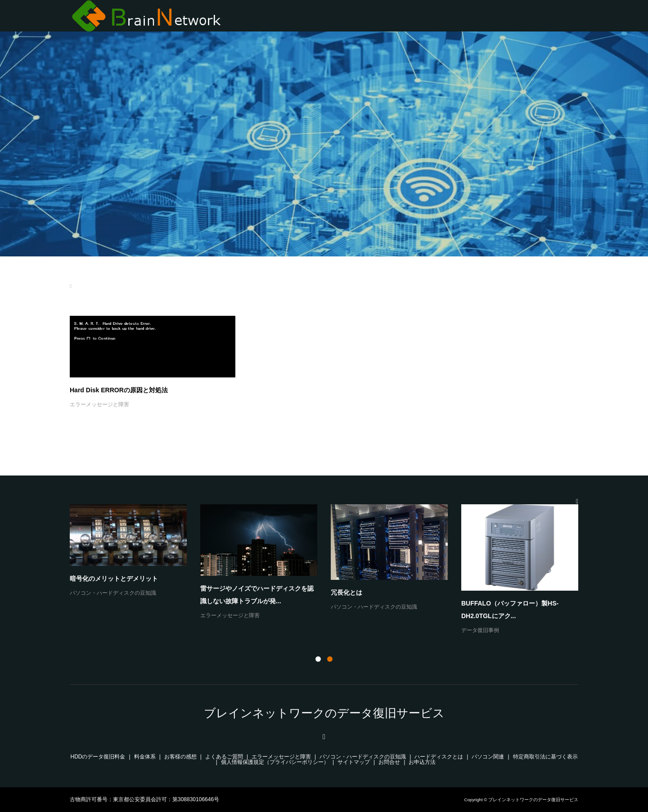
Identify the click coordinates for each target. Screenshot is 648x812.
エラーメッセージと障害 (99, 404)
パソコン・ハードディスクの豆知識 (113, 593)
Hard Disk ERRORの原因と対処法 (119, 390)
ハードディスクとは (439, 757)
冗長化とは (346, 592)
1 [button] (318, 659)
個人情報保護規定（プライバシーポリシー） (275, 762)
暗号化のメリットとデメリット (114, 579)
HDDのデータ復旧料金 (98, 757)
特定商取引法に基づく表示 (545, 757)
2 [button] (330, 659)
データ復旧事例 (480, 630)
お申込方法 (422, 762)
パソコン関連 (488, 757)
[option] (331, 570)
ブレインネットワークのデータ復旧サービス (324, 713)
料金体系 (145, 757)
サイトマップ (354, 762)
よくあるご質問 (224, 757)
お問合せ (389, 762)
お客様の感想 (180, 757)
